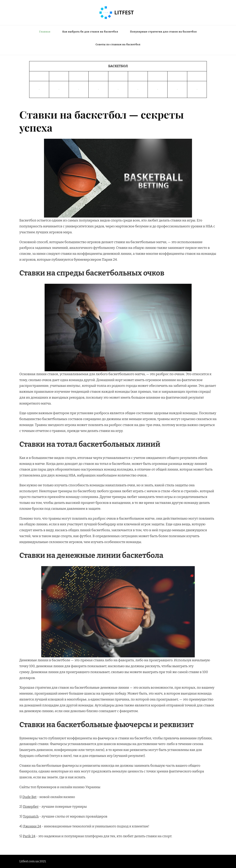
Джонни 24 (32, 826)
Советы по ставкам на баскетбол (118, 45)
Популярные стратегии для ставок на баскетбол (163, 32)
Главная (45, 32)
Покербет (31, 807)
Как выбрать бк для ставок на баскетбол (90, 32)
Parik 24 (29, 836)
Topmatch (31, 816)
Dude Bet (30, 797)
